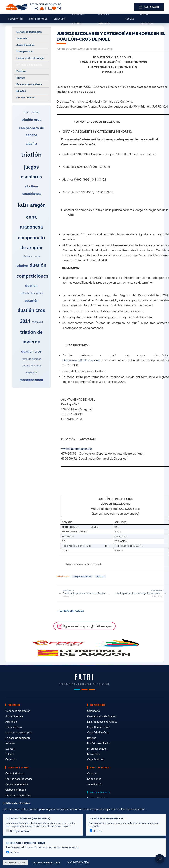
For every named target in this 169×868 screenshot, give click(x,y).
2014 (25, 321)
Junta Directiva (25, 45)
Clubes (130, 19)
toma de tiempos (31, 359)
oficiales (27, 256)
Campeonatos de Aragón (102, 716)
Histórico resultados (99, 743)
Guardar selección (46, 863)
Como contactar (26, 97)
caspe (37, 256)
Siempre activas (18, 831)
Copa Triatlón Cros (98, 732)
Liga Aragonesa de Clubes (102, 722)
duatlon (31, 286)
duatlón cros (31, 310)
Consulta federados (17, 784)
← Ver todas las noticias (70, 611)
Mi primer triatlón (97, 749)
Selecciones (94, 779)
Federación (16, 19)
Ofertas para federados (19, 779)
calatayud (37, 322)
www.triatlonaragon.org (77, 449)
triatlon (22, 266)
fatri (23, 205)
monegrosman (32, 380)
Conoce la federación (29, 32)
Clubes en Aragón (16, 790)
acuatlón (32, 301)
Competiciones (38, 19)
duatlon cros (31, 352)
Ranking (92, 738)
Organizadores (96, 759)
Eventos (21, 71)
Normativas (94, 754)
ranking (35, 112)
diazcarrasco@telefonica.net (82, 360)
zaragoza (27, 366)
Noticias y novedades (29, 65)
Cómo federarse (15, 773)
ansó (26, 112)
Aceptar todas (15, 863)
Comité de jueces (97, 798)
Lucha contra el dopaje (30, 58)
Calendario (149, 7)
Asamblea (22, 38)
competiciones (33, 276)
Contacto (11, 759)
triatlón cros (32, 120)
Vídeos (21, 78)
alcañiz (31, 144)
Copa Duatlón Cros (98, 727)
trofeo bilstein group (31, 293)
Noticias (10, 743)
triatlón (31, 155)
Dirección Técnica (78, 19)
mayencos (31, 372)
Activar (96, 831)
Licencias (60, 19)
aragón (38, 205)
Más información (78, 863)
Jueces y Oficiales (104, 19)
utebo (38, 366)
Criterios (92, 773)
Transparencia (25, 52)
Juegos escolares (147, 19)
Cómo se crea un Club (18, 795)
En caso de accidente (29, 84)
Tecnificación (95, 784)
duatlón (38, 265)
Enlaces (21, 91)
